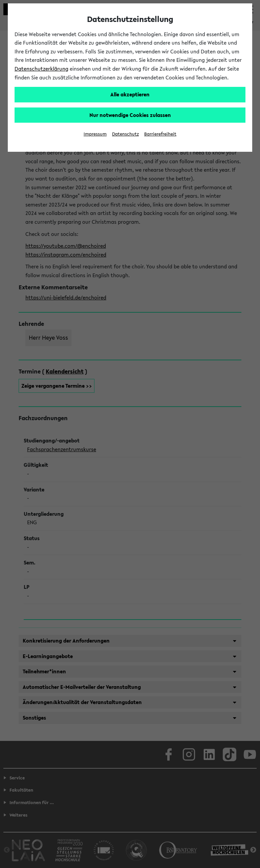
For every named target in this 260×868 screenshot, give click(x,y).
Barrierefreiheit (160, 134)
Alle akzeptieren (130, 94)
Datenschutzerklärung (41, 69)
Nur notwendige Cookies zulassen (130, 115)
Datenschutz (125, 134)
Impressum (95, 134)
